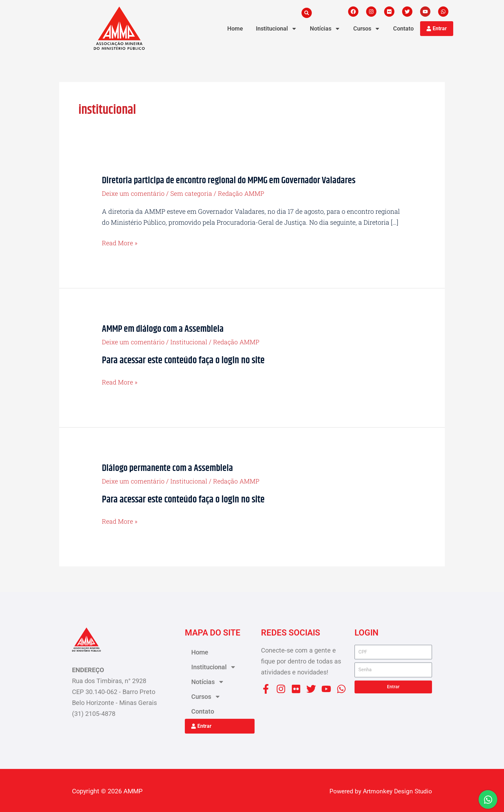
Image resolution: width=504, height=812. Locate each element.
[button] (307, 13)
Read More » (120, 243)
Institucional (276, 29)
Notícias (325, 29)
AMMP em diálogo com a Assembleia (165, 328)
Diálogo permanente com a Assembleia (169, 467)
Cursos (367, 29)
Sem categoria (193, 193)
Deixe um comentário (134, 193)
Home (235, 28)
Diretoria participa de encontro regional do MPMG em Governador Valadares (233, 180)
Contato (403, 28)
